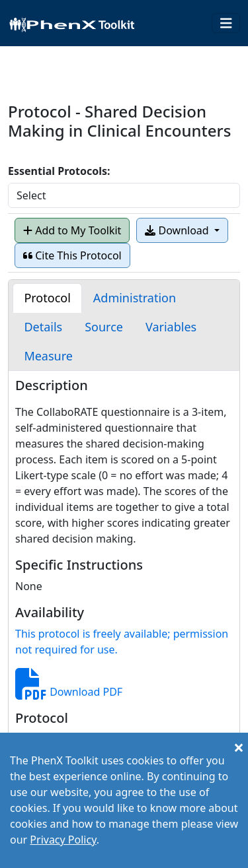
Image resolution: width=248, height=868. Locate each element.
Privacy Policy (63, 840)
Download (178, 230)
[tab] (47, 298)
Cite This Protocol (72, 255)
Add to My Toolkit (72, 230)
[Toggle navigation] (226, 23)
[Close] (239, 747)
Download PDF (69, 692)
